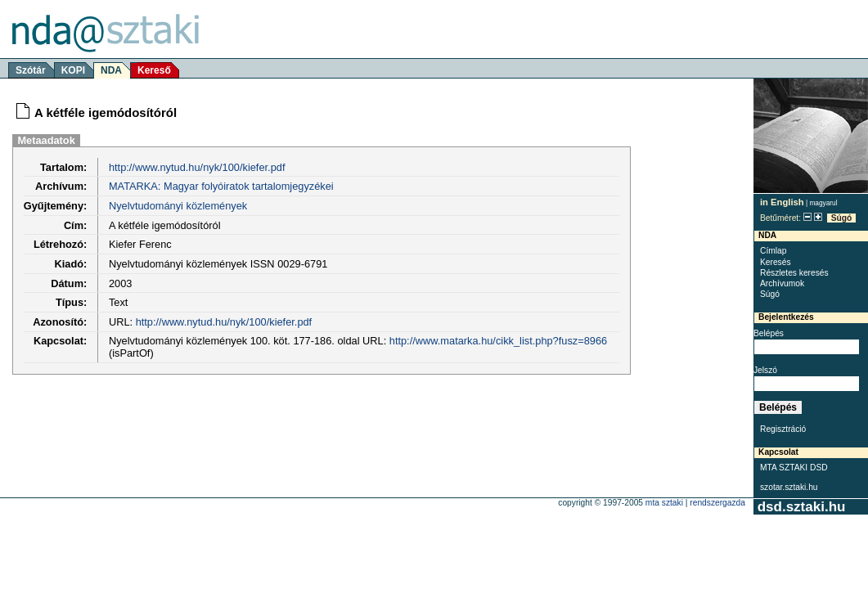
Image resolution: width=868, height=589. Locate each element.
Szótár (31, 70)
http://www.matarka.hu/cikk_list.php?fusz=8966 (498, 341)
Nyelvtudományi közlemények (178, 206)
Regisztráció (783, 429)
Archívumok (782, 283)
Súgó (842, 218)
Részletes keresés (794, 273)
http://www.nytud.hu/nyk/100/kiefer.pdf (197, 167)
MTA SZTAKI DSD (794, 468)
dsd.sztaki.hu (801, 507)
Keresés (776, 262)
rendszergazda (717, 503)
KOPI (73, 70)
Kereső (154, 70)
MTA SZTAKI (664, 503)
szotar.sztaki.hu (789, 487)
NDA (111, 70)
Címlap (773, 251)
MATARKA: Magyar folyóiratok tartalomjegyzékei (221, 186)
